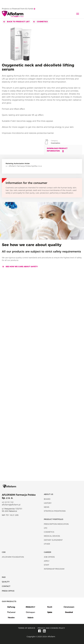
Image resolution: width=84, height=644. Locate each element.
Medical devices (52, 536)
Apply (47, 561)
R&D (4, 577)
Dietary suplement (53, 540)
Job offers (49, 557)
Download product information (57, 150)
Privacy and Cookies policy (51, 628)
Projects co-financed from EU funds (19, 9)
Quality (6, 582)
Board (47, 499)
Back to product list (16, 22)
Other (47, 544)
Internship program (54, 569)
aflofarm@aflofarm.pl (11, 505)
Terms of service (27, 628)
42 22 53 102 (8, 502)
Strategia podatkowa (55, 511)
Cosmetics (40, 22)
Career (47, 552)
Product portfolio (53, 519)
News (47, 507)
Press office (8, 591)
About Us (48, 494)
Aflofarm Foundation (13, 557)
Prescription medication (56, 524)
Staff (46, 565)
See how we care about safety (20, 267)
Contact (6, 586)
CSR (4, 552)
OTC (46, 528)
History (48, 503)
